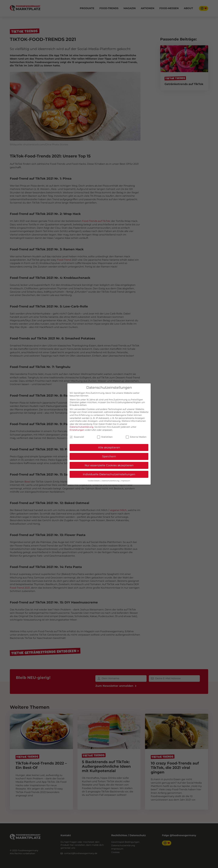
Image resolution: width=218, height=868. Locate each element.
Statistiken (105, 437)
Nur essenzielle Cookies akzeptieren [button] (109, 465)
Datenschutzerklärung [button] (111, 481)
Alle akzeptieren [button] (109, 447)
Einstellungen (77, 430)
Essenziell (77, 437)
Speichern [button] (109, 456)
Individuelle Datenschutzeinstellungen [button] (109, 474)
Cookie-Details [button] (94, 481)
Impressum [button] (126, 481)
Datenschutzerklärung (82, 427)
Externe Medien (136, 437)
